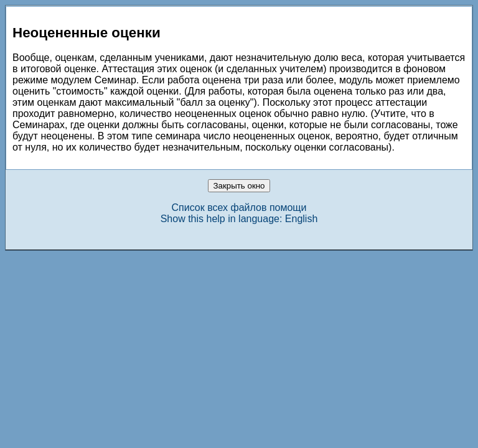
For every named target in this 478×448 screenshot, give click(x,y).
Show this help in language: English (239, 219)
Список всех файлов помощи (239, 208)
